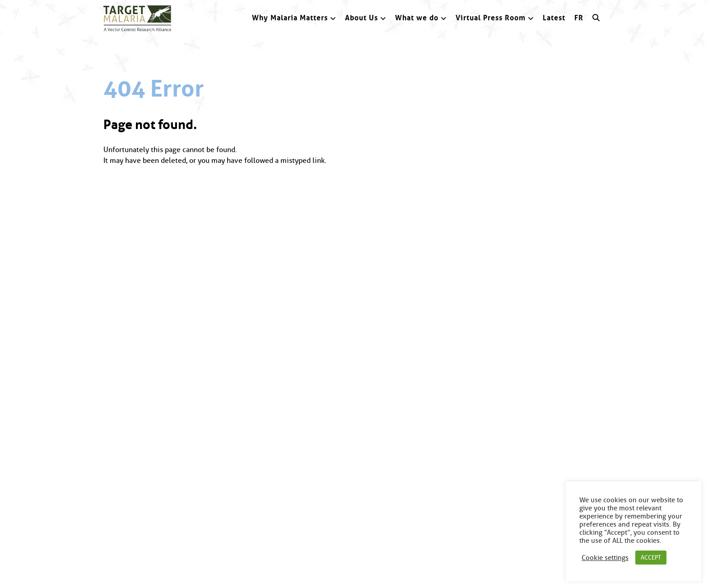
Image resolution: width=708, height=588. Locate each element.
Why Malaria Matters (290, 18)
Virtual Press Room (491, 18)
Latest (554, 18)
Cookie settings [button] (605, 558)
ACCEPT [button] (651, 557)
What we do (417, 18)
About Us (361, 18)
